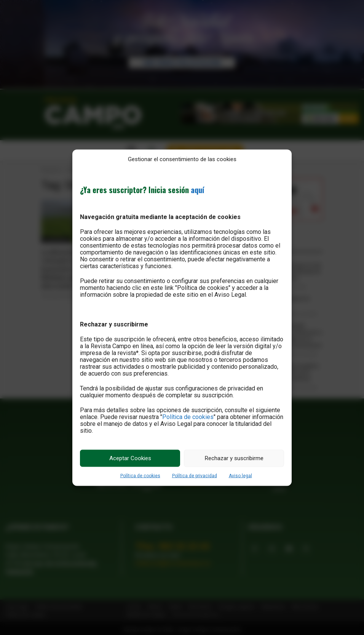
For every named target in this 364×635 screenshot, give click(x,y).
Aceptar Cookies (130, 458)
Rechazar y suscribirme (234, 458)
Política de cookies (188, 417)
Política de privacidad (195, 475)
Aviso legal (240, 475)
